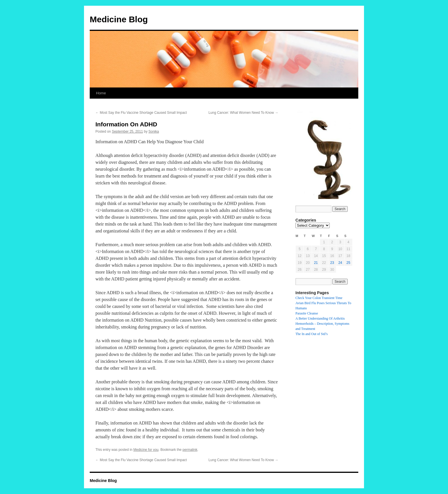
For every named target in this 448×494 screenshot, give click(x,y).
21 (316, 263)
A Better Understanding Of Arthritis (320, 318)
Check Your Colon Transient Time (319, 298)
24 (340, 263)
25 (348, 263)
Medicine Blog (119, 19)
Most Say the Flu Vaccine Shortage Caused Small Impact (141, 113)
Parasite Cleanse (307, 313)
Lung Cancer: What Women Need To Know (243, 113)
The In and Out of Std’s (312, 334)
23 (332, 263)
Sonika (154, 132)
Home (101, 93)
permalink (190, 450)
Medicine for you (146, 450)
